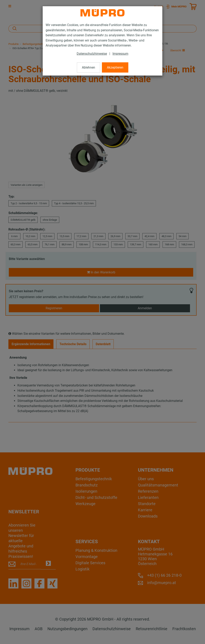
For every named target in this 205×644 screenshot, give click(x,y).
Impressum (120, 54)
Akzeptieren (115, 67)
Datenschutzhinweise (92, 54)
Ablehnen (88, 67)
